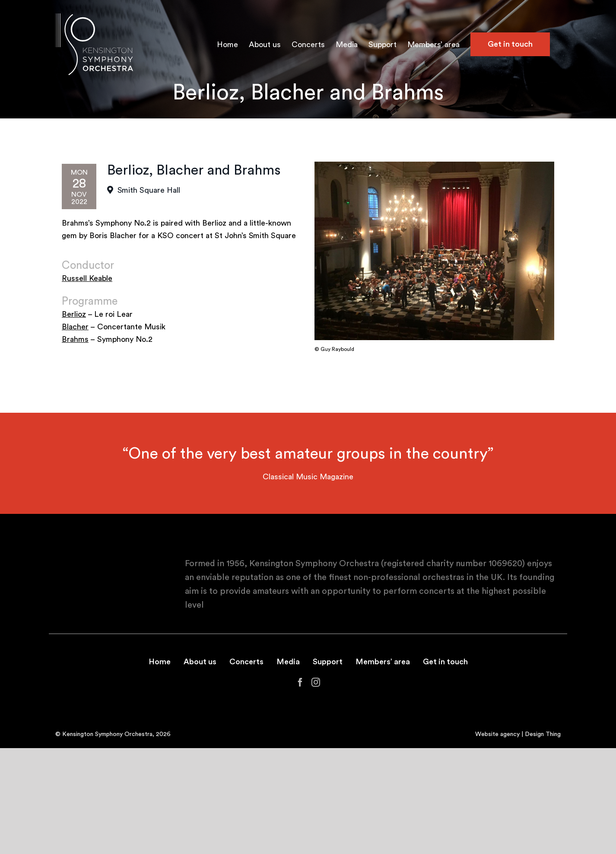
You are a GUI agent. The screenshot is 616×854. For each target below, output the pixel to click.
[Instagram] (316, 682)
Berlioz (74, 314)
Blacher (75, 327)
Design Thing (543, 734)
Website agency (497, 734)
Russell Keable (87, 278)
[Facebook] (300, 682)
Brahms (75, 339)
